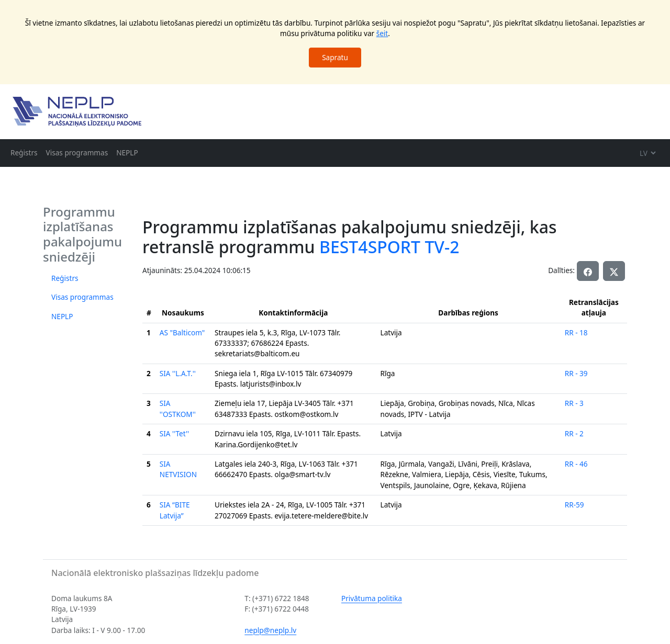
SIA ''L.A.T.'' (178, 373)
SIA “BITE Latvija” (175, 510)
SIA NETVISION (178, 469)
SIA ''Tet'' (174, 433)
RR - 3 (574, 403)
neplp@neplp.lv (270, 630)
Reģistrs (24, 152)
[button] (614, 271)
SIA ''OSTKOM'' (178, 408)
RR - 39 (576, 373)
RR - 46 (576, 464)
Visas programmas (77, 152)
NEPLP (127, 152)
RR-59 (574, 505)
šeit (382, 33)
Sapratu (335, 57)
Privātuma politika (372, 598)
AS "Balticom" (182, 332)
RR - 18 (576, 332)
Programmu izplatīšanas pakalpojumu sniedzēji (82, 234)
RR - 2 (574, 433)
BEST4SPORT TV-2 (389, 247)
